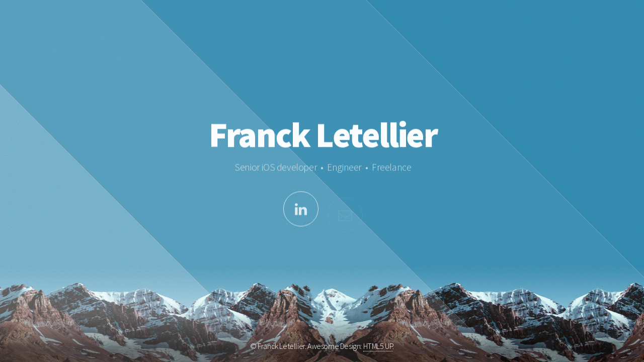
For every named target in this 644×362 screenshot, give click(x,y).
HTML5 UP (378, 346)
